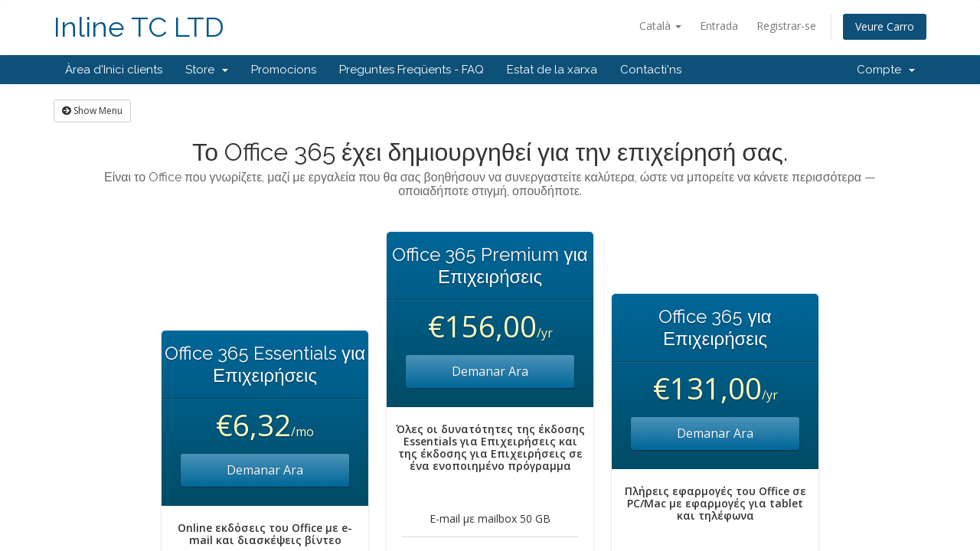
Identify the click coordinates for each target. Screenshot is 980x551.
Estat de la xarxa (552, 70)
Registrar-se (786, 26)
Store (207, 70)
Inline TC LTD (139, 27)
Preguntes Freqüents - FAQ (412, 70)
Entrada (719, 26)
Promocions (284, 70)
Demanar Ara (265, 470)
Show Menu (92, 111)
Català (660, 26)
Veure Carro (885, 26)
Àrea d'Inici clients (114, 70)
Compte (886, 70)
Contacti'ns (651, 70)
